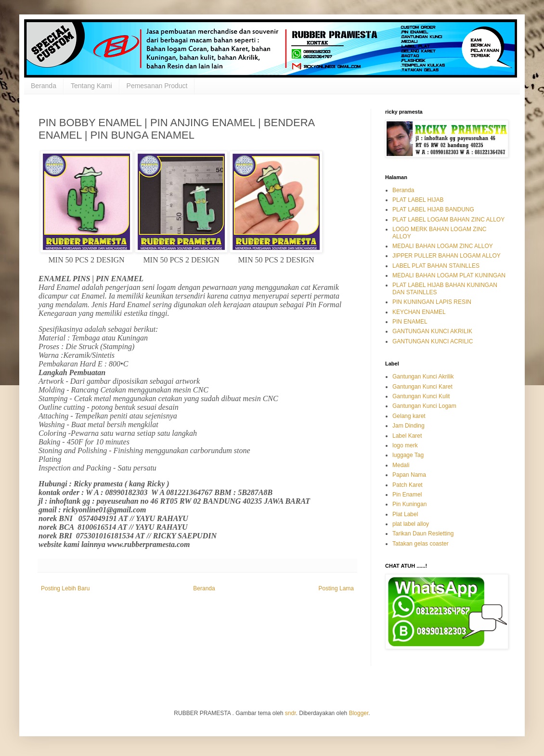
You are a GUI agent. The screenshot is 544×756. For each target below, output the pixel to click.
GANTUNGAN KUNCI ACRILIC (433, 341)
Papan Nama (409, 475)
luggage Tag (408, 455)
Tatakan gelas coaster (421, 544)
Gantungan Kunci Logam (424, 406)
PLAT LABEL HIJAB (418, 200)
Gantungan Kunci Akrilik (423, 377)
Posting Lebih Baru (65, 588)
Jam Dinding (408, 426)
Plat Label (405, 514)
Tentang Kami (91, 86)
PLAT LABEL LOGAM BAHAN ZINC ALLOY (448, 220)
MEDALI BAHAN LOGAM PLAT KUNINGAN (449, 275)
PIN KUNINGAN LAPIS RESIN (432, 302)
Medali (401, 465)
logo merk (405, 445)
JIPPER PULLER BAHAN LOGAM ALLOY (447, 256)
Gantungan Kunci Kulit (421, 396)
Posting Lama (336, 588)
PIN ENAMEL (410, 322)
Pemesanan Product (157, 86)
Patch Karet (408, 485)
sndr (291, 713)
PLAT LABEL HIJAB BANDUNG (433, 209)
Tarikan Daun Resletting (423, 534)
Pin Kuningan (409, 504)
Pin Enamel (407, 495)
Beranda (44, 86)
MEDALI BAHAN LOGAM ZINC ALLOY (443, 246)
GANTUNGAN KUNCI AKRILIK (432, 331)
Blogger (359, 713)
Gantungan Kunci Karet (422, 387)
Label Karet (407, 436)
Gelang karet (409, 416)
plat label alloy (411, 524)
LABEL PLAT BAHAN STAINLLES (436, 266)
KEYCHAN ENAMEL (419, 312)
